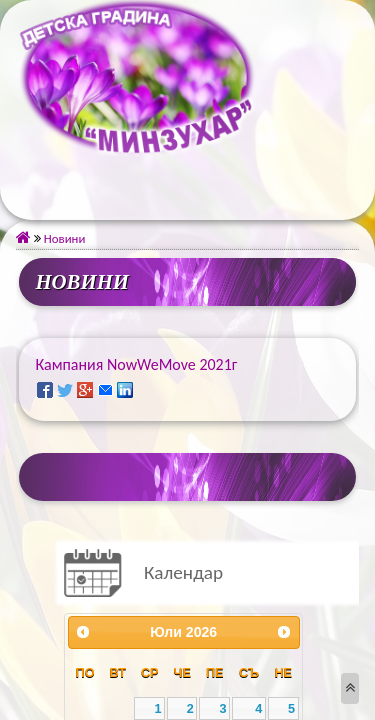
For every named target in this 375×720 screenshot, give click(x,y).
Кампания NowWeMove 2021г (136, 364)
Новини (59, 238)
